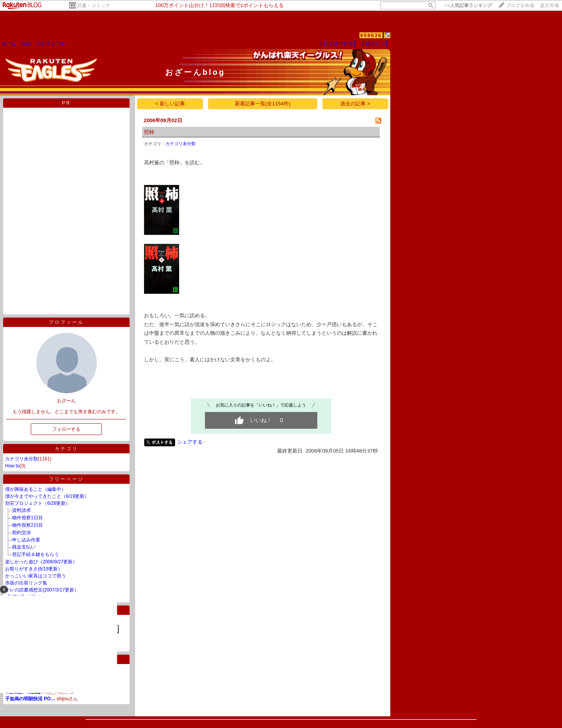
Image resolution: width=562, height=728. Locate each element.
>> (468, 5)
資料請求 (21, 510)
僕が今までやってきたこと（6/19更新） (47, 496)
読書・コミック (94, 5)
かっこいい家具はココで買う (36, 576)
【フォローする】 (338, 44)
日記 (26, 44)
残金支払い (24, 547)
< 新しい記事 (170, 104)
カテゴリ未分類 (21, 459)
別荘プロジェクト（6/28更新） (38, 503)
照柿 (149, 132)
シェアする (190, 442)
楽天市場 (550, 5)
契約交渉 (21, 533)
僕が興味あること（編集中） (36, 489)
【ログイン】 (375, 44)
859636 (371, 35)
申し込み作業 (26, 540)
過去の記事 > (355, 104)
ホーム (9, 44)
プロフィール (50, 44)
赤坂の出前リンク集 (26, 583)
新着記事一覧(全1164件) (263, 104)
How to (12, 466)
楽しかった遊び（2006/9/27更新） (41, 562)
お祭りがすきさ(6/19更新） (34, 569)
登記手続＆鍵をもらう (36, 554)
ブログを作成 (520, 5)
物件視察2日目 (28, 525)
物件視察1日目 (28, 518)
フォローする (66, 429)
